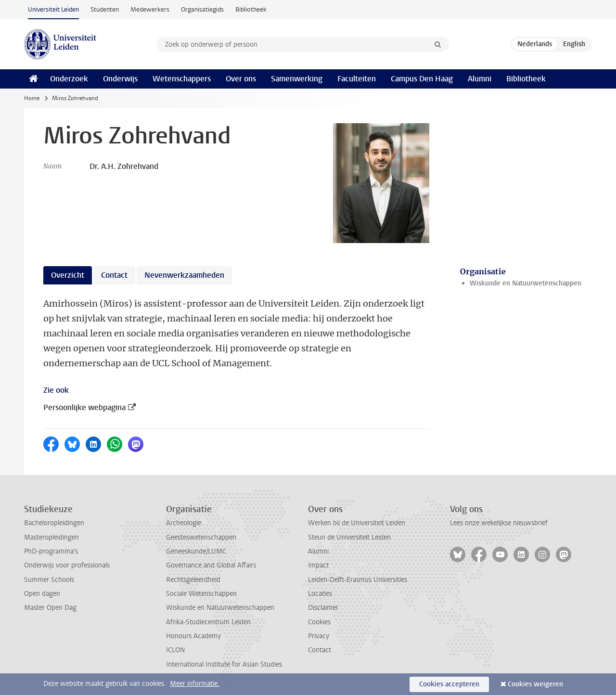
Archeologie (184, 523)
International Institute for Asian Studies (224, 664)
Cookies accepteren (449, 684)
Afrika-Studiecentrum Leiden (208, 622)
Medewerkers (150, 9)
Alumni (480, 79)
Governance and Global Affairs (211, 565)
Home (32, 98)
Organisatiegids (202, 9)
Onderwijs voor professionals (67, 565)
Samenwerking (297, 79)
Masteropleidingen (51, 537)
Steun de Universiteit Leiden (349, 537)
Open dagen (42, 594)
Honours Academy (193, 636)
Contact (320, 650)
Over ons (241, 79)
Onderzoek (69, 79)
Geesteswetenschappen (201, 537)
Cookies (319, 622)
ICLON (175, 650)
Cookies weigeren (535, 684)
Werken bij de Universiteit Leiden (357, 523)
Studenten (105, 9)
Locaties (320, 594)
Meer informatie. (195, 684)
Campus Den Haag (422, 79)
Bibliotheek (251, 9)
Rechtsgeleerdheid (193, 580)
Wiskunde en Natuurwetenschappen (526, 283)
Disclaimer (323, 608)
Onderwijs (120, 79)
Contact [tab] (114, 275)
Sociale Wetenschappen (201, 594)
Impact (318, 565)
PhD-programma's (51, 551)
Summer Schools (49, 580)
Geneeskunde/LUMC (196, 551)
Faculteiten (357, 79)
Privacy (319, 636)
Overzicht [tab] (68, 275)
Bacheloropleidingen (54, 523)
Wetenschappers (182, 79)
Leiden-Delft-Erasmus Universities (358, 580)
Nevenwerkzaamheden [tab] (184, 275)
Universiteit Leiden (53, 9)
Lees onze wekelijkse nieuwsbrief (499, 523)
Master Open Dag (50, 608)
